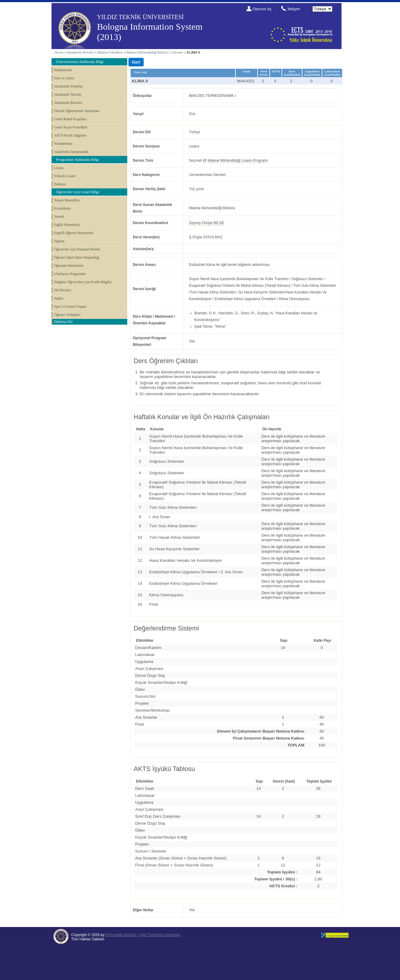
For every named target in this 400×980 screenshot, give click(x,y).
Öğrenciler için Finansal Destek (77, 249)
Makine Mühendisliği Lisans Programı (238, 161)
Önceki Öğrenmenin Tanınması (77, 111)
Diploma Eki (63, 322)
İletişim (294, 9)
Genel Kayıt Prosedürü (71, 127)
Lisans (59, 168)
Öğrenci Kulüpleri (67, 315)
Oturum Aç (262, 9)
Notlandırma (63, 144)
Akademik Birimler (80, 52)
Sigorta (59, 241)
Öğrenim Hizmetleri (69, 266)
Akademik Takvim (67, 94)
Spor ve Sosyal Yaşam (70, 306)
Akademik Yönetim (68, 86)
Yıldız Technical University (159, 935)
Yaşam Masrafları (67, 200)
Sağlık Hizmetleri (67, 225)
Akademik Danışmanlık (71, 152)
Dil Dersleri (63, 290)
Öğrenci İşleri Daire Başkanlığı (77, 257)
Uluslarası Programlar (70, 274)
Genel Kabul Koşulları (70, 119)
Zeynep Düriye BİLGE (207, 223)
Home (59, 52)
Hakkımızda (63, 70)
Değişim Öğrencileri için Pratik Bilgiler (83, 282)
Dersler (178, 52)
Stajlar (59, 298)
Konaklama (62, 208)
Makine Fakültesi (111, 52)
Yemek (59, 217)
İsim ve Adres (64, 78)
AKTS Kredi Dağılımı (70, 135)
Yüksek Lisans (65, 176)
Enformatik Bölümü (121, 935)
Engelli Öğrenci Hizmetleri (74, 233)
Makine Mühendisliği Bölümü (148, 52)
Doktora (60, 184)
